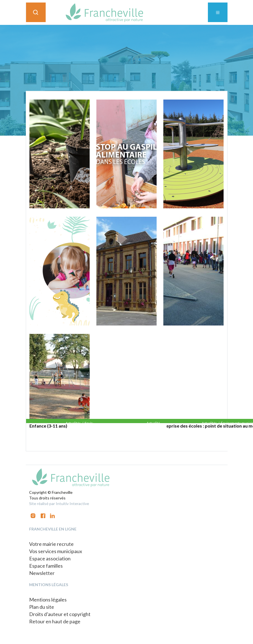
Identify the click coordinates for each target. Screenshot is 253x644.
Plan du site (42, 607)
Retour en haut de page (55, 621)
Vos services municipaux (56, 551)
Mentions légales (48, 600)
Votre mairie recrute (51, 544)
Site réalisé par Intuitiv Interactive (59, 503)
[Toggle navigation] (218, 12)
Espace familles (46, 566)
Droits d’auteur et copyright (60, 614)
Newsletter (42, 573)
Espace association (50, 558)
